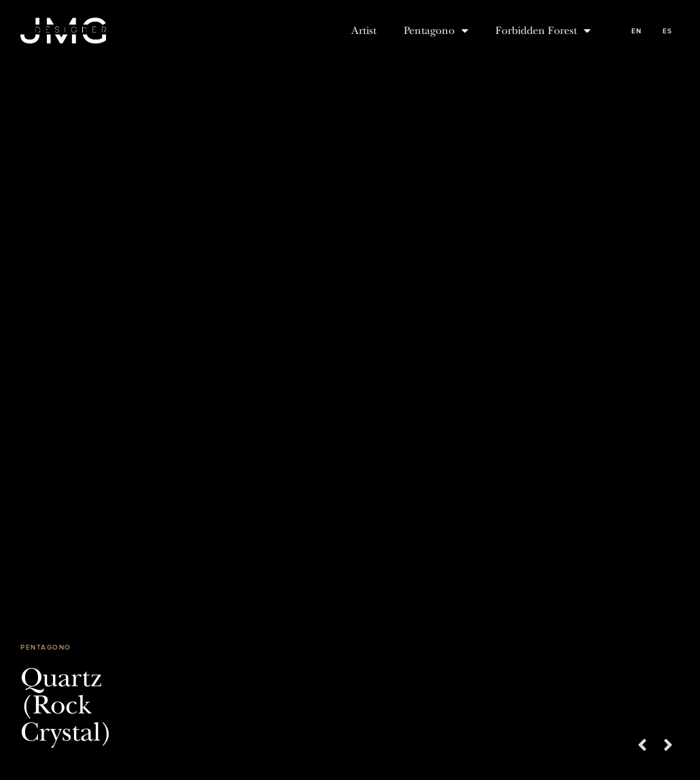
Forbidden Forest (543, 31)
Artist (364, 31)
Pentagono (436, 31)
